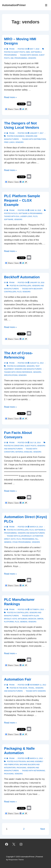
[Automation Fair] (38, 685)
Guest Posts (19, 52)
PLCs (15, 213)
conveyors (9, 452)
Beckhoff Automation (22, 277)
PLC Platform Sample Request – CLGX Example (22, 200)
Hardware (21, 366)
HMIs (28, 52)
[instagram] (21, 844)
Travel (31, 688)
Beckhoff (38, 289)
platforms (9, 622)
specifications (11, 375)
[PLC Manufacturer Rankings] (37, 610)
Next (43, 829)
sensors (37, 372)
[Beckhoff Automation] (37, 283)
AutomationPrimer (14, 5)
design (35, 55)
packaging (9, 774)
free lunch (9, 142)
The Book (23, 688)
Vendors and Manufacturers (28, 369)
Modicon (32, 619)
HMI (12, 58)
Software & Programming (30, 213)
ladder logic (26, 216)
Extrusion (21, 761)
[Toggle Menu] (46, 5)
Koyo (13, 539)
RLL (37, 539)
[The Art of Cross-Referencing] (37, 363)
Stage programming (22, 542)
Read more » (10, 97)
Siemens (8, 542)
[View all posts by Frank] (11, 49)
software (9, 219)
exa (18, 216)
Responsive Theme (16, 860)
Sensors (31, 366)
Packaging (21, 768)
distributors (40, 139)
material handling (24, 452)
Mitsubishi (23, 619)
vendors (32, 58)
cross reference (24, 372)
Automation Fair (18, 679)
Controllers (25, 286)
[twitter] (14, 844)
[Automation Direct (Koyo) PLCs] (36, 527)
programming (21, 58)
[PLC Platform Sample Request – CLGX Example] (35, 210)
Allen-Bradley (25, 536)
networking (39, 771)
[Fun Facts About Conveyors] (35, 443)
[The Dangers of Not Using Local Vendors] (37, 133)
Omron (40, 619)
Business (20, 136)
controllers (10, 292)
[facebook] (7, 844)
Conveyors (19, 446)
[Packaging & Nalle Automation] (36, 758)
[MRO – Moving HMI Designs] (35, 49)
